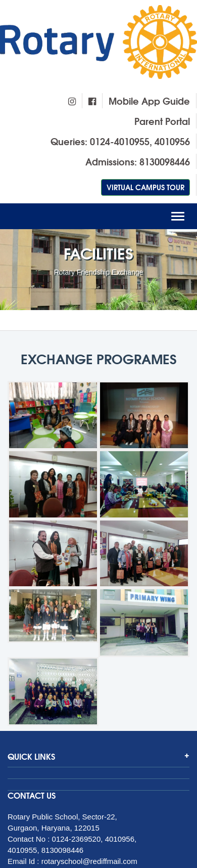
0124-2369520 (77, 839)
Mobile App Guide (149, 101)
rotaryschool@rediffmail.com (89, 861)
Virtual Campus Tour (145, 187)
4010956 (172, 141)
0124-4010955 (120, 141)
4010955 (22, 850)
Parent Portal (162, 121)
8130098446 (165, 161)
